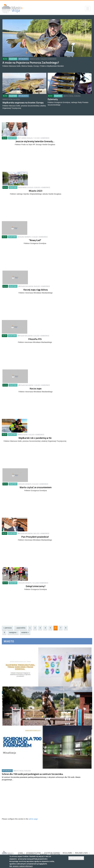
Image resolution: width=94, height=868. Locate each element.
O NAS (21, 853)
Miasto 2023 (36, 191)
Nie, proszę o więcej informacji (21, 866)
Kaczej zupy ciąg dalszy (36, 290)
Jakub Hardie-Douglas (26, 187)
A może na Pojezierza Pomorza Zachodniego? (31, 62)
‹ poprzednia (21, 628)
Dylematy (53, 99)
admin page (33, 819)
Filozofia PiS (35, 339)
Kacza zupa (36, 388)
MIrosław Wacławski (25, 286)
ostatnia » (25, 632)
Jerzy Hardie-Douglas (25, 138)
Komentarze (52, 59)
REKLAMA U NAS (81, 853)
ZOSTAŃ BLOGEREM (52, 853)
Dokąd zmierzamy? (36, 586)
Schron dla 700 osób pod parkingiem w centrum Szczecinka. (33, 774)
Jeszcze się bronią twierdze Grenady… (35, 141)
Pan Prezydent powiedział (35, 537)
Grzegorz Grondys (24, 237)
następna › (13, 632)
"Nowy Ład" (35, 240)
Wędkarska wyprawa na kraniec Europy (23, 102)
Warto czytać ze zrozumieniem (36, 487)
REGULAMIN (67, 853)
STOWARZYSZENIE (33, 853)
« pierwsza (8, 628)
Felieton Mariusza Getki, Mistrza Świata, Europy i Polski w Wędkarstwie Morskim (33, 66)
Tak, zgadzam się (76, 858)
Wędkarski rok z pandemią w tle (35, 438)
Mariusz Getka (34, 59)
